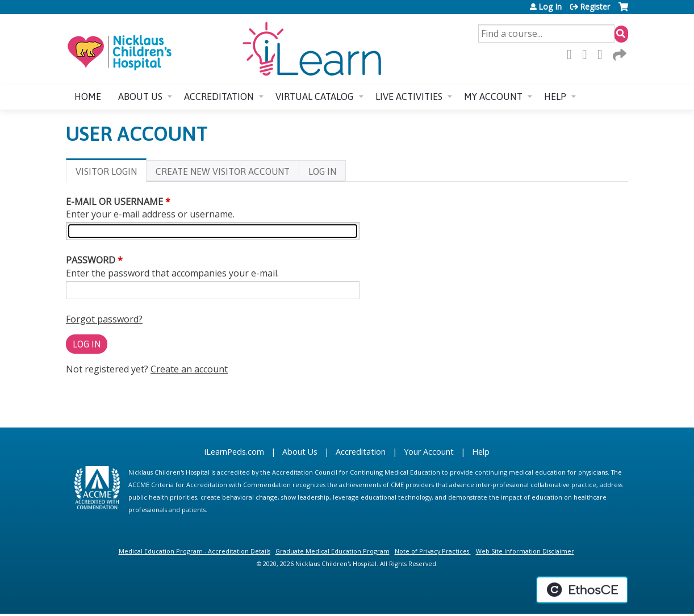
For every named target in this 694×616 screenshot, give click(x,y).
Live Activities (409, 97)
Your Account (429, 452)
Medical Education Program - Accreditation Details (195, 551)
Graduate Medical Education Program (333, 551)
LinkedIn (603, 55)
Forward (618, 55)
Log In (550, 7)
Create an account (189, 369)
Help (555, 97)
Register (595, 7)
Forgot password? (104, 319)
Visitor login (111, 173)
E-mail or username (114, 202)
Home (88, 97)
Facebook (572, 55)
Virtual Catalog (315, 97)
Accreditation (219, 97)
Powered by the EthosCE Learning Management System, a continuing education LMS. (582, 590)
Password (91, 260)
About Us (300, 452)
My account (493, 97)
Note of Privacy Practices (432, 551)
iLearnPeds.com (234, 452)
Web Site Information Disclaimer (525, 551)
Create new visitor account (223, 171)
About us (140, 97)
